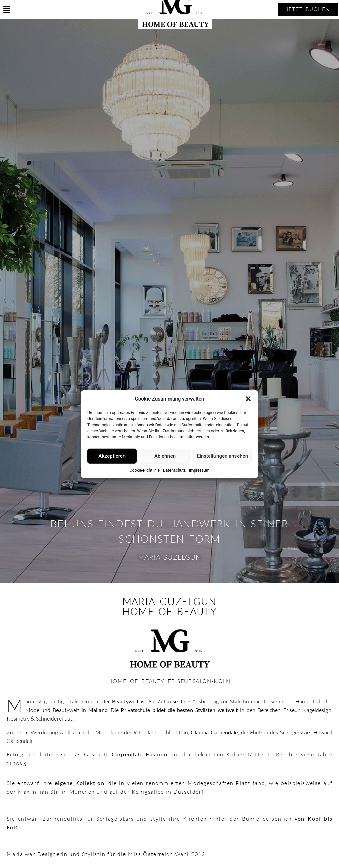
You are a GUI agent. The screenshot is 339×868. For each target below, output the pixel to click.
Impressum (199, 470)
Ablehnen (165, 456)
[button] (248, 399)
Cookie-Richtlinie (145, 470)
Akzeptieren (112, 456)
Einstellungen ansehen (222, 456)
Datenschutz (174, 470)
